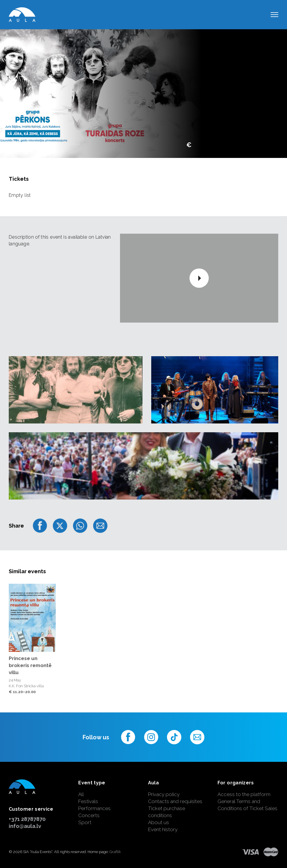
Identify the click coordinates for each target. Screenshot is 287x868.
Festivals (88, 801)
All (81, 794)
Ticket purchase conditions (167, 812)
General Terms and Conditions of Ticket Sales (247, 805)
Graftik (115, 852)
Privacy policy (164, 794)
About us (159, 822)
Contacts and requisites (175, 801)
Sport (85, 822)
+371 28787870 (27, 819)
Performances (94, 808)
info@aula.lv (25, 826)
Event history (163, 829)
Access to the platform (244, 794)
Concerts (89, 815)
